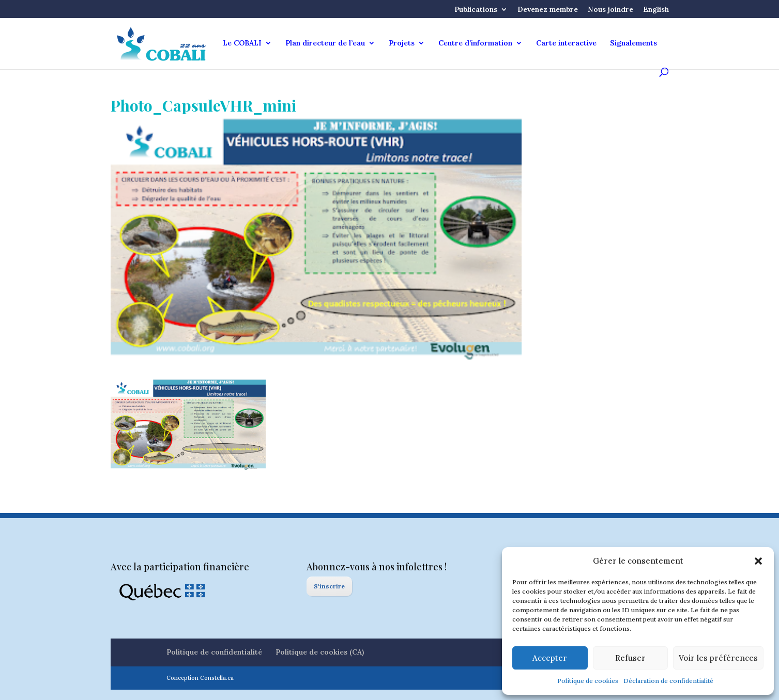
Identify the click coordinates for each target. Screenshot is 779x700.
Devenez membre (548, 10)
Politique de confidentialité (214, 652)
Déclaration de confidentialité (668, 681)
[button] (758, 561)
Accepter (550, 658)
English (656, 10)
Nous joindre (610, 10)
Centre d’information (475, 43)
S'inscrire (329, 586)
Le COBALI (242, 43)
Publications (476, 10)
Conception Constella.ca (200, 678)
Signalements (633, 43)
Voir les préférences (718, 658)
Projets (402, 43)
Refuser (630, 658)
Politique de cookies (588, 681)
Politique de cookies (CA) (320, 652)
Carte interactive (566, 43)
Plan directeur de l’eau (325, 43)
